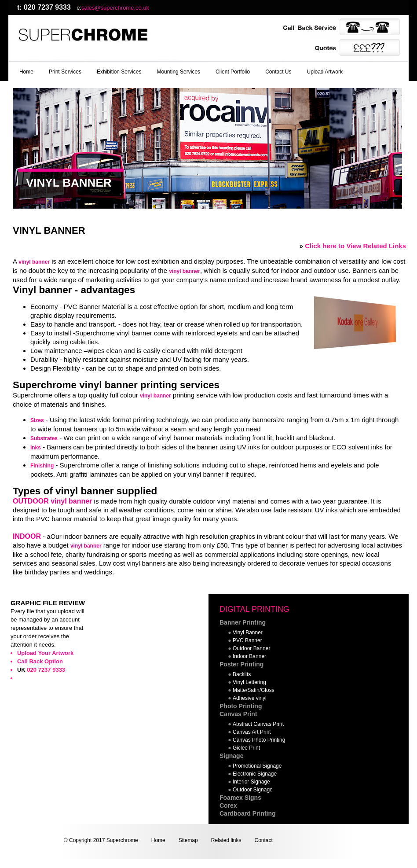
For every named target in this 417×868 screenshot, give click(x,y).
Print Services (65, 72)
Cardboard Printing (248, 813)
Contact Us (278, 72)
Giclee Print (246, 748)
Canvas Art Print (252, 732)
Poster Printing (241, 664)
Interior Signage (251, 782)
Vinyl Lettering (249, 682)
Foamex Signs (240, 798)
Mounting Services (178, 72)
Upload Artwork (325, 72)
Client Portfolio (233, 72)
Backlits (242, 674)
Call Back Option (40, 661)
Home (26, 72)
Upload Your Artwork (45, 653)
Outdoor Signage (253, 790)
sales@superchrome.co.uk (115, 8)
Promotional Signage (257, 766)
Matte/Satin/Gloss (254, 690)
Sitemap (188, 840)
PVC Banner (247, 640)
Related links (226, 840)
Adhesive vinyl (250, 698)
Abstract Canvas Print (258, 724)
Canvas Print (238, 714)
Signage (231, 756)
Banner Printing (243, 622)
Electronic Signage (255, 774)
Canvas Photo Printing (259, 740)
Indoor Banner (249, 656)
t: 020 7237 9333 (44, 7)
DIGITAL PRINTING (254, 609)
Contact (263, 840)
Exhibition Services (119, 72)
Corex (228, 805)
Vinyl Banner (248, 633)
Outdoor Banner (251, 648)
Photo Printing (241, 706)
